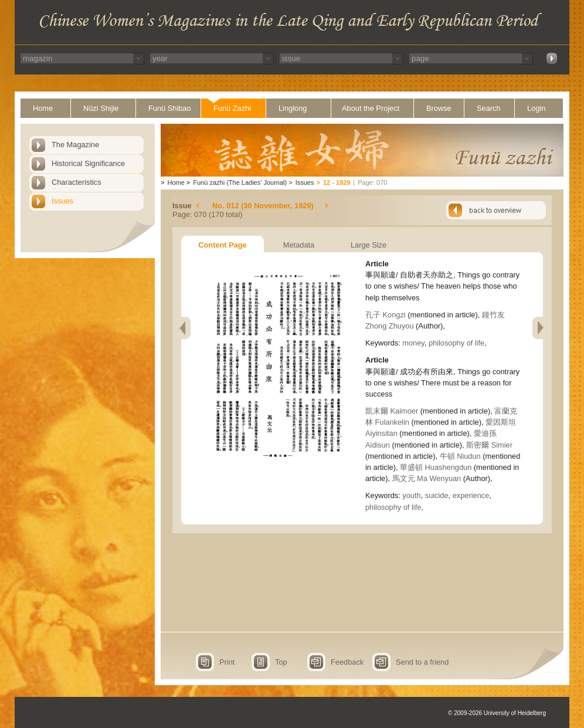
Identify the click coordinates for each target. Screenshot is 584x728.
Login (536, 108)
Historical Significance (88, 163)
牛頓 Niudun (460, 456)
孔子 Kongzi (386, 315)
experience (471, 495)
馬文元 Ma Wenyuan (427, 478)
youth (411, 495)
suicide (437, 495)
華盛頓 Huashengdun (436, 467)
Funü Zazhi (232, 108)
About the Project (371, 108)
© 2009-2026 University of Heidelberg (497, 713)
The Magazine (75, 145)
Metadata (299, 245)
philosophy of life (456, 343)
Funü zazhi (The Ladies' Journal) (240, 182)
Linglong (293, 108)
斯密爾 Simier (489, 445)
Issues (62, 201)
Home (43, 108)
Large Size (369, 245)
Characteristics (77, 182)
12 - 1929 (337, 182)
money (413, 343)
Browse (439, 108)
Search (489, 108)
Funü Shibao (170, 108)
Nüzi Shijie (101, 108)
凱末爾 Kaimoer (392, 411)
